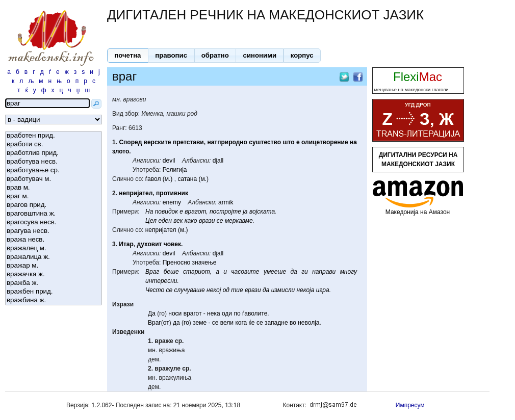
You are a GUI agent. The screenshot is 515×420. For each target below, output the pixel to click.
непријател (136, 193)
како (191, 221)
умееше (275, 272)
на (353, 142)
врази (207, 221)
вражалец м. (54, 248)
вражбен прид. (54, 292)
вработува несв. (54, 162)
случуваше (190, 290)
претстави (188, 142)
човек (172, 244)
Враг (152, 272)
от (166, 323)
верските (158, 142)
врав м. (54, 188)
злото (121, 151)
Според (130, 142)
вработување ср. (54, 170)
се (220, 221)
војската (262, 212)
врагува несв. (54, 231)
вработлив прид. (54, 153)
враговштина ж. (54, 214)
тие (237, 290)
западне (276, 323)
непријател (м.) (167, 230)
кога (241, 323)
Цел (151, 221)
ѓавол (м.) (159, 179)
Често (155, 290)
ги (305, 272)
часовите (245, 272)
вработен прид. (54, 136)
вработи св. (54, 145)
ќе (252, 323)
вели (227, 323)
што (288, 142)
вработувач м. (54, 179)
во (293, 323)
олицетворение (325, 142)
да (293, 272)
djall (218, 161)
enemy (172, 202)
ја (245, 212)
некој (214, 290)
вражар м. (54, 266)
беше (171, 272)
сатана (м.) (193, 179)
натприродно (227, 142)
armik (226, 202)
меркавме (239, 221)
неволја (308, 323)
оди (227, 313)
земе (200, 323)
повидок (166, 212)
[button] (128, 56)
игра (323, 290)
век (178, 221)
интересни (161, 281)
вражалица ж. (54, 257)
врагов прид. (54, 205)
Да (152, 313)
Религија (175, 170)
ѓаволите (255, 313)
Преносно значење (190, 262)
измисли (283, 290)
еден (165, 221)
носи (175, 313)
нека (214, 313)
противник (172, 193)
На (149, 212)
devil (169, 161)
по (237, 313)
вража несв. (54, 240)
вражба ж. (54, 283)
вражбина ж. (54, 300)
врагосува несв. (54, 222)
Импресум (410, 405)
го (162, 313)
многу (349, 272)
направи (324, 272)
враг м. (54, 196)
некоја (305, 290)
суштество (265, 142)
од (226, 290)
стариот (196, 272)
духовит (150, 244)
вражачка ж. (54, 274)
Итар (126, 244)
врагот (195, 212)
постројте (225, 212)
